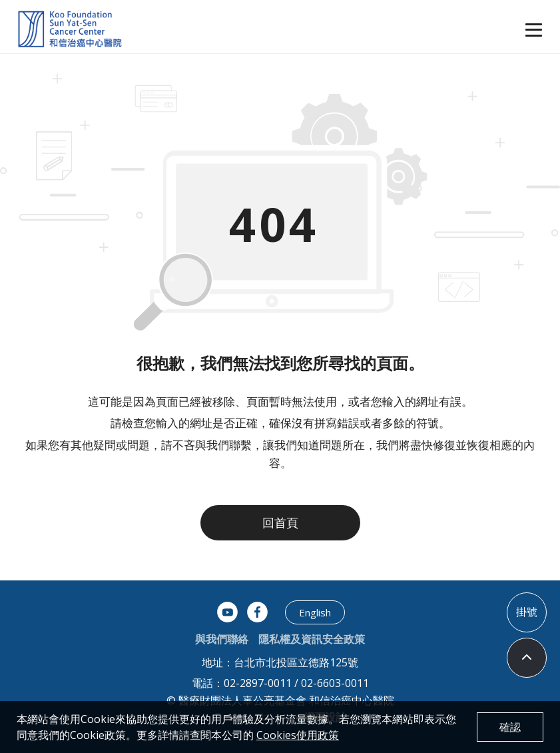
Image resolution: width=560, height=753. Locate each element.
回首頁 (280, 522)
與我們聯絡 (222, 639)
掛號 (527, 612)
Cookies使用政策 (298, 735)
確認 (510, 727)
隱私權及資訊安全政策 (312, 639)
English (315, 612)
